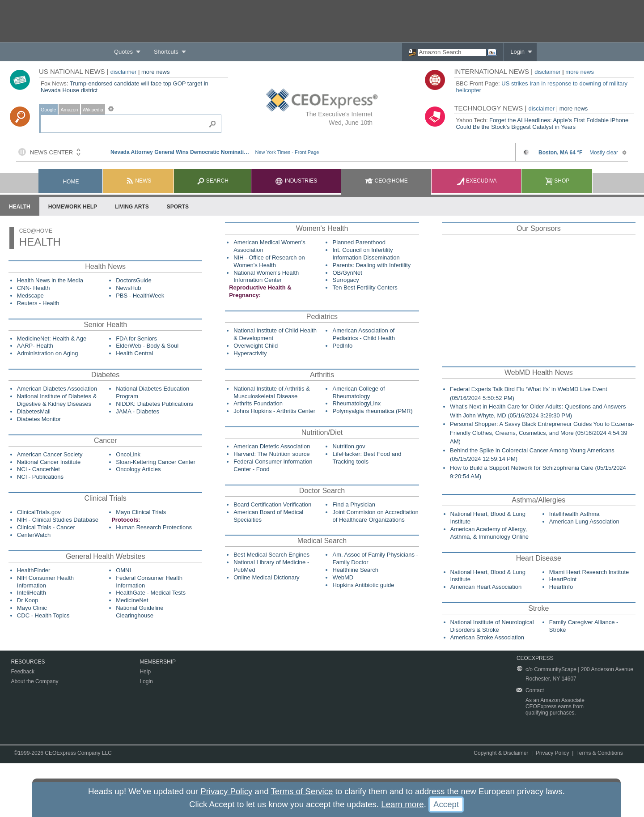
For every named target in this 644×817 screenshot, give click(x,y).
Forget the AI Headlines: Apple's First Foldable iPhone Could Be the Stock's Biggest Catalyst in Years (542, 123)
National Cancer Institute (49, 462)
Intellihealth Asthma (574, 514)
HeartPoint (563, 579)
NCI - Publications (40, 477)
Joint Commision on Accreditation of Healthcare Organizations (375, 516)
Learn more (402, 804)
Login (517, 52)
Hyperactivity (250, 353)
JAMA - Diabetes (138, 411)
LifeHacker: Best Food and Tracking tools (367, 458)
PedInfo (342, 346)
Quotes (123, 52)
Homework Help (73, 207)
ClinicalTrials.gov (39, 512)
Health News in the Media (50, 280)
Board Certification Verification (272, 504)
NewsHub (128, 288)
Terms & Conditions (600, 753)
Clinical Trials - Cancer (46, 527)
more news (156, 72)
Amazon (69, 110)
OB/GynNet (347, 273)
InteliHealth (32, 593)
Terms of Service (302, 791)
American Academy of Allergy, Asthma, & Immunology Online (490, 533)
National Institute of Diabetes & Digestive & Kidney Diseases (57, 400)
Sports (178, 207)
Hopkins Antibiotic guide (363, 585)
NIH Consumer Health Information (45, 582)
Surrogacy (345, 280)
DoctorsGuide (133, 280)
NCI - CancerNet (38, 469)
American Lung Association (584, 521)
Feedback (23, 672)
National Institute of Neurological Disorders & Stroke (492, 626)
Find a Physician (354, 504)
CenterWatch (34, 535)
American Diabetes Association (57, 389)
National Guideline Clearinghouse (140, 612)
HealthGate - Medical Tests (151, 593)
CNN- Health (34, 288)
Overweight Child (256, 346)
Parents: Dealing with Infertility (371, 265)
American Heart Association (486, 587)
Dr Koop (28, 600)
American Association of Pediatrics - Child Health (363, 334)
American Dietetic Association (272, 446)
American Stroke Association (487, 637)
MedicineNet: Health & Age (52, 338)
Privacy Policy (553, 753)
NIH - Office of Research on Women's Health (269, 261)
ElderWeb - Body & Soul (147, 346)
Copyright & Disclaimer (501, 753)
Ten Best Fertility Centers (365, 287)
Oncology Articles (138, 469)
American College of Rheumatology (358, 392)
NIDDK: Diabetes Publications (155, 404)
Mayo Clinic (32, 608)
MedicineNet (132, 600)
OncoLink (128, 454)
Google (48, 110)
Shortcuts (166, 52)
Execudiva (477, 181)
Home (71, 182)
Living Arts (132, 207)
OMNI (123, 570)
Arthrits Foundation (258, 403)
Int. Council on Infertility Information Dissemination (366, 254)
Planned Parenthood (359, 242)
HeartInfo (561, 587)
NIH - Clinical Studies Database (58, 520)
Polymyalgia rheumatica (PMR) (372, 411)
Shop (557, 181)
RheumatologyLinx (356, 403)
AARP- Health (35, 346)
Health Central (134, 353)
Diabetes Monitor (39, 419)
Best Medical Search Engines (271, 555)
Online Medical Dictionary (266, 577)
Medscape (30, 296)
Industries (296, 181)
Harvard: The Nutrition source (271, 454)
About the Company (34, 681)
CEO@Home (386, 181)
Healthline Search (355, 570)
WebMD (343, 577)
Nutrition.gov (349, 446)
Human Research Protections (154, 527)
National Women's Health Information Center (266, 277)
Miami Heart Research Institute (589, 572)
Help (145, 672)
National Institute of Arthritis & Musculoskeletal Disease (272, 392)
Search (213, 181)
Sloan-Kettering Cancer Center (156, 462)
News (138, 181)
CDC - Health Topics (43, 615)
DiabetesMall (34, 411)
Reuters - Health (38, 303)
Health (20, 207)
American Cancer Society (50, 454)
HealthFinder (34, 570)
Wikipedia (93, 110)
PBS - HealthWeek (140, 296)
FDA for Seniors (136, 338)
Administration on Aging (48, 353)
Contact (535, 690)
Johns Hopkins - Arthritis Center (274, 411)
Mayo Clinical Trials (141, 512)
